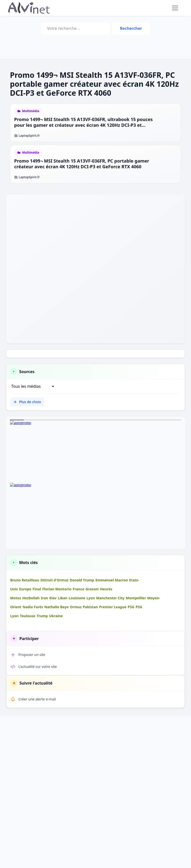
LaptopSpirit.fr (27, 136)
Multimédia (31, 111)
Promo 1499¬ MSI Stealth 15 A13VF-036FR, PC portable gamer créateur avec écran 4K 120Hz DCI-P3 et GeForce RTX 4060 (82, 164)
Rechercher (131, 28)
